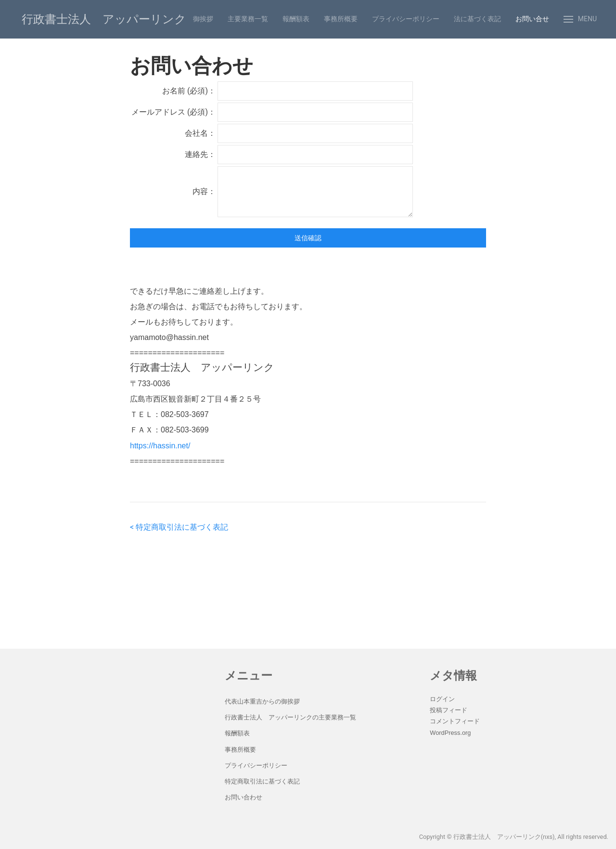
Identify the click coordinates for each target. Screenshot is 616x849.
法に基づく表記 (477, 19)
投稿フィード (449, 710)
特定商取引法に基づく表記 (262, 781)
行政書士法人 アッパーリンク (104, 19)
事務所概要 (341, 19)
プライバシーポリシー (406, 19)
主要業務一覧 (248, 19)
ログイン (442, 699)
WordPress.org (450, 733)
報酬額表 (296, 19)
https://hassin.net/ (160, 446)
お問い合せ (532, 19)
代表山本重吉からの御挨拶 (262, 701)
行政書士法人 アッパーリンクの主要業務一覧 (290, 717)
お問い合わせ (244, 797)
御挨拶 (203, 19)
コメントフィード (455, 721)
